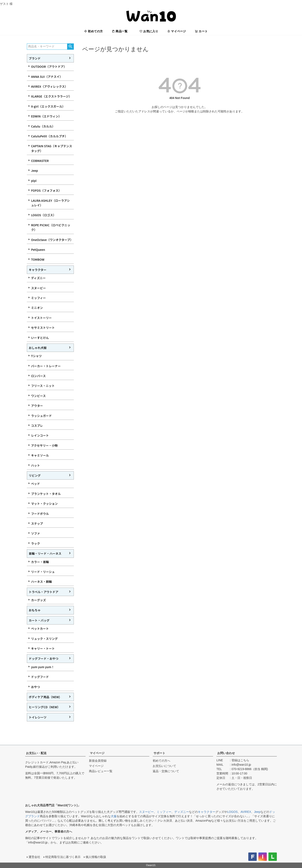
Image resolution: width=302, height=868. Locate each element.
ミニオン (37, 308)
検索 (70, 47)
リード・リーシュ (43, 572)
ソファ (35, 533)
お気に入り (149, 31)
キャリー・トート (43, 648)
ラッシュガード (41, 416)
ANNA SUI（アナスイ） (47, 77)
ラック (35, 543)
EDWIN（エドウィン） (46, 116)
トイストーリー (41, 318)
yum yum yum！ (43, 667)
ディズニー (38, 278)
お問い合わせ (226, 753)
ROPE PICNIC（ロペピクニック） (51, 227)
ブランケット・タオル (46, 494)
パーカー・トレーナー (46, 366)
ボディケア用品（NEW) (44, 697)
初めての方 (94, 31)
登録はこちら (240, 760)
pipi (34, 181)
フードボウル (40, 514)
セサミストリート (43, 328)
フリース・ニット (43, 386)
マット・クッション (44, 504)
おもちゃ (35, 610)
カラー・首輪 (40, 562)
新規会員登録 (98, 761)
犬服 (114, 816)
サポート (159, 753)
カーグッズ (38, 600)
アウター (37, 406)
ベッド (35, 484)
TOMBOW (38, 259)
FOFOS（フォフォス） (46, 190)
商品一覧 (120, 31)
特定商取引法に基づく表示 (63, 857)
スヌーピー (38, 288)
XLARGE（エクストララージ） (51, 96)
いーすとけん (40, 338)
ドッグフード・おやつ (44, 658)
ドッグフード (40, 677)
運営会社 (34, 857)
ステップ (37, 523)
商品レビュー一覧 (101, 771)
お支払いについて (164, 766)
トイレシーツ (38, 717)
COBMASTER (40, 161)
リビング (35, 475)
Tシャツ (36, 356)
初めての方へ (161, 761)
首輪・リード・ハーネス (45, 553)
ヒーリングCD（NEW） (44, 707)
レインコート (40, 435)
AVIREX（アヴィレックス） (49, 86)
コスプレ (37, 426)
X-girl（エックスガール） (48, 106)
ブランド (35, 58)
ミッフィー (38, 298)
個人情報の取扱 (96, 857)
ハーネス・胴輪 (41, 582)
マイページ (177, 31)
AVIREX (246, 812)
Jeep (34, 170)
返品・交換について (166, 771)
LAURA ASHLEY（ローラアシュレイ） (50, 203)
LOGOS (232, 812)
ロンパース (38, 376)
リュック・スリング (44, 639)
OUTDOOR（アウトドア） (49, 66)
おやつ (35, 687)
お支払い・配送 (36, 753)
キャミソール (40, 455)
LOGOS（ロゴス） (43, 215)
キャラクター (38, 270)
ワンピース (38, 396)
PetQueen (38, 250)
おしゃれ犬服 (38, 348)
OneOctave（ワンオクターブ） (52, 240)
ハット (35, 465)
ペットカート (40, 629)
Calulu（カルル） (43, 126)
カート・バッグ (39, 620)
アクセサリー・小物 (44, 445)
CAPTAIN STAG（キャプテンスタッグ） (51, 148)
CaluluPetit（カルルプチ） (49, 136)
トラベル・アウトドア (44, 592)
